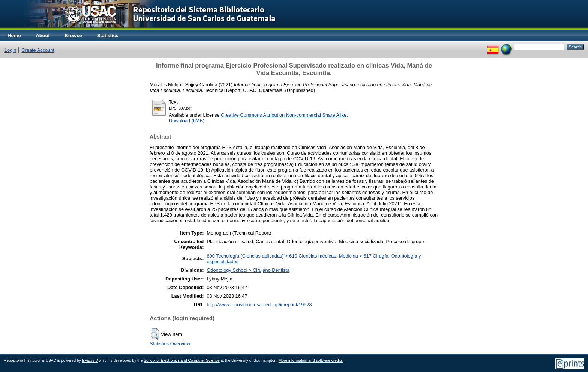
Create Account (38, 50)
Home (14, 35)
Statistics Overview (170, 344)
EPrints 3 (90, 361)
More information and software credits (311, 361)
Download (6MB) (187, 121)
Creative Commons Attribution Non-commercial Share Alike (284, 115)
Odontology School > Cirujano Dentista (248, 270)
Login (10, 50)
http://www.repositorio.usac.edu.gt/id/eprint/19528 (259, 305)
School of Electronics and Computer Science (182, 361)
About (43, 35)
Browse (73, 35)
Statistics (108, 35)
